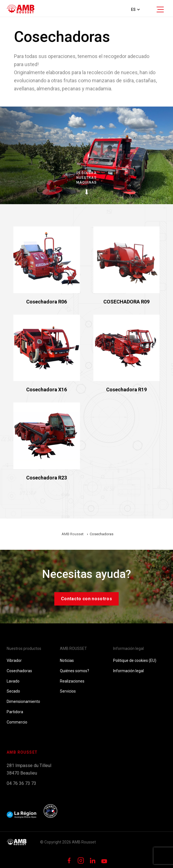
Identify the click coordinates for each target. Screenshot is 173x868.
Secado (13, 691)
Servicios (68, 691)
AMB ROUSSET (73, 648)
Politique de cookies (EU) (135, 660)
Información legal (128, 648)
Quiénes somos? (75, 671)
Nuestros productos (24, 648)
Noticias (67, 660)
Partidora (15, 712)
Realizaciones (72, 681)
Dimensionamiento (23, 701)
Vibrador (14, 660)
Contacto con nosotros (86, 599)
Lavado (13, 681)
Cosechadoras (19, 671)
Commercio (17, 722)
